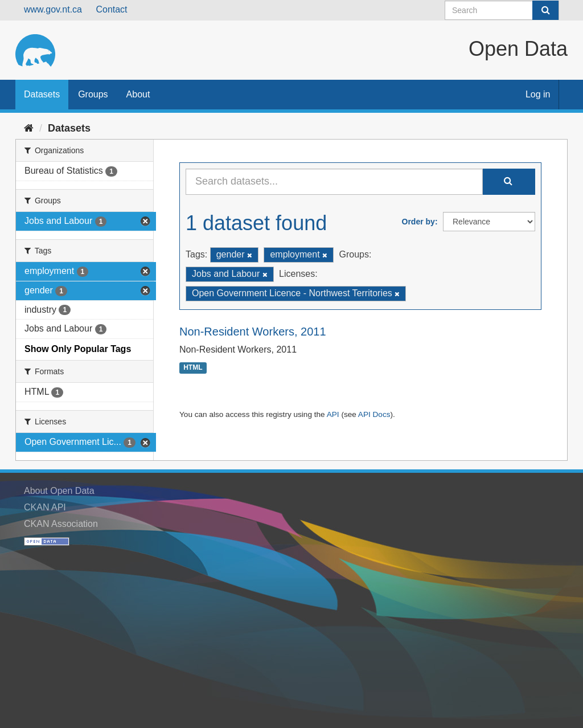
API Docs (374, 414)
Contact (111, 9)
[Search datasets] (502, 10)
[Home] (29, 128)
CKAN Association (61, 524)
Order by (418, 222)
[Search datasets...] (334, 182)
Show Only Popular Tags (78, 349)
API (333, 414)
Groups (93, 94)
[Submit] (545, 10)
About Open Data (59, 491)
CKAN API (45, 507)
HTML (193, 368)
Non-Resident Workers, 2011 (253, 332)
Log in (538, 94)
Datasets (42, 94)
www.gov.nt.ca (53, 9)
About (138, 94)
